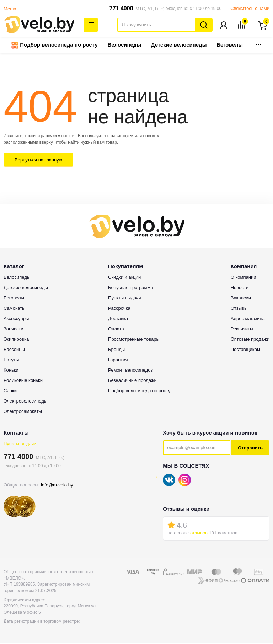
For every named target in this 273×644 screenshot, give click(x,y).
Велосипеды (124, 45)
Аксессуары (16, 319)
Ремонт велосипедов (130, 371)
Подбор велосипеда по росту (55, 46)
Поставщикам (245, 350)
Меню (10, 9)
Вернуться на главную (38, 161)
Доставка (118, 319)
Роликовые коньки (23, 381)
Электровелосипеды (25, 402)
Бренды (116, 350)
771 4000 (121, 8)
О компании (243, 278)
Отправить (250, 449)
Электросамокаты (23, 412)
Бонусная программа (131, 288)
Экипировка (16, 340)
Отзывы (239, 309)
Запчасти (14, 329)
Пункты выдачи (20, 444)
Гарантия (118, 360)
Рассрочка (119, 309)
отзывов (199, 534)
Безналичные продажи (132, 381)
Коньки (11, 371)
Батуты (11, 360)
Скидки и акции (124, 278)
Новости (240, 288)
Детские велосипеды (179, 45)
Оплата (116, 329)
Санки (10, 391)
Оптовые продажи (250, 340)
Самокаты (14, 309)
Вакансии (241, 299)
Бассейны (14, 350)
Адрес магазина (248, 319)
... (258, 43)
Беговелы (230, 45)
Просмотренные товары (134, 340)
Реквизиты (242, 329)
